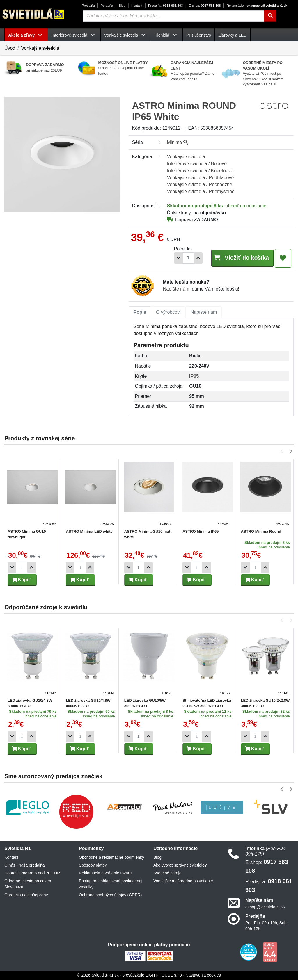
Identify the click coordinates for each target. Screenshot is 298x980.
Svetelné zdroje (167, 873)
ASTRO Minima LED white (89, 532)
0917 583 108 (205, 6)
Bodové (219, 164)
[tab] (140, 313)
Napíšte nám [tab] (204, 312)
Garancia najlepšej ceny (26, 895)
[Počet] (179, 258)
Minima (178, 142)
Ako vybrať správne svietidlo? (180, 865)
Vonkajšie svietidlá (40, 48)
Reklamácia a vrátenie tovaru (105, 873)
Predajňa (88, 6)
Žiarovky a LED (232, 35)
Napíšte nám (176, 289)
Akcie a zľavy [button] (26, 35)
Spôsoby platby (93, 865)
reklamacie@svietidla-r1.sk (257, 6)
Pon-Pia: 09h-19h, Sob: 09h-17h (267, 926)
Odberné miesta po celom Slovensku (28, 884)
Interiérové (187, 164)
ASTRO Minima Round (259, 532)
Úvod (10, 48)
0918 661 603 (165, 6)
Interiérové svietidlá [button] (74, 35)
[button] (283, 452)
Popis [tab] (140, 312)
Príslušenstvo (199, 35)
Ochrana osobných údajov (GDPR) (110, 895)
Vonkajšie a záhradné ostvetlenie (183, 881)
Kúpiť (21, 580)
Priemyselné (222, 191)
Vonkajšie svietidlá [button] (126, 35)
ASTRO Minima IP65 (199, 532)
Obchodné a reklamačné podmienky (111, 858)
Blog (122, 6)
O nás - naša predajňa (25, 865)
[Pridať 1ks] (189, 258)
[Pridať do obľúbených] (283, 258)
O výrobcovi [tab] (168, 312)
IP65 (194, 376)
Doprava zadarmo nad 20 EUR (32, 873)
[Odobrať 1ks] (169, 258)
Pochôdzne (221, 185)
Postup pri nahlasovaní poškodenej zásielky (111, 884)
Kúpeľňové (222, 171)
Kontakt (137, 6)
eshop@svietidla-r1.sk (265, 907)
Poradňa (107, 6)
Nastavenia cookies (203, 975)
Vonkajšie (186, 157)
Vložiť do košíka (238, 258)
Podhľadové (221, 178)
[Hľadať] (270, 16)
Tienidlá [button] (167, 35)
